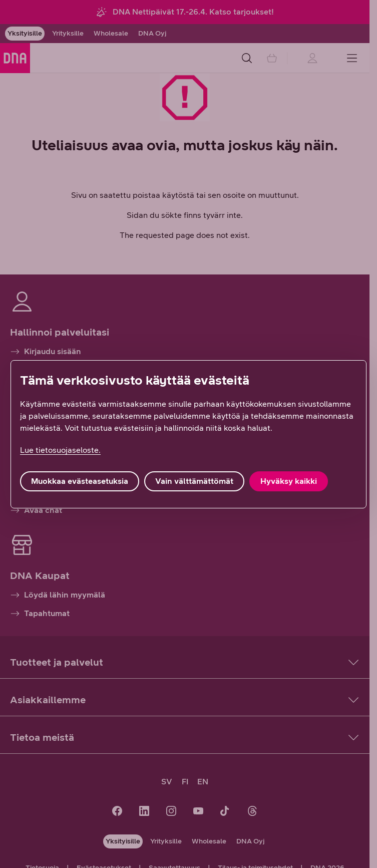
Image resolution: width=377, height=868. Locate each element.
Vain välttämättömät (194, 481)
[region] (188, 434)
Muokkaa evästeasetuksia (80, 481)
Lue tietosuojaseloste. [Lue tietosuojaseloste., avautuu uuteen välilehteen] (60, 450)
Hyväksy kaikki (289, 481)
